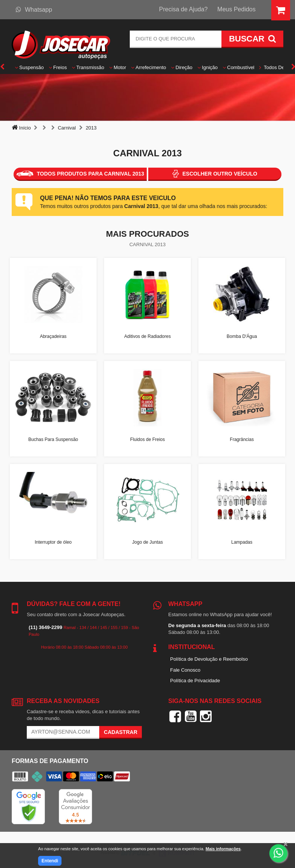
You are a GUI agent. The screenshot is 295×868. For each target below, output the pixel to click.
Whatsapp (34, 10)
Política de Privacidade (195, 681)
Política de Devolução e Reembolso (209, 659)
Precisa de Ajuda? (184, 9)
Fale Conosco (185, 670)
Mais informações (223, 849)
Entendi (50, 861)
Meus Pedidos (236, 9)
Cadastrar (121, 732)
